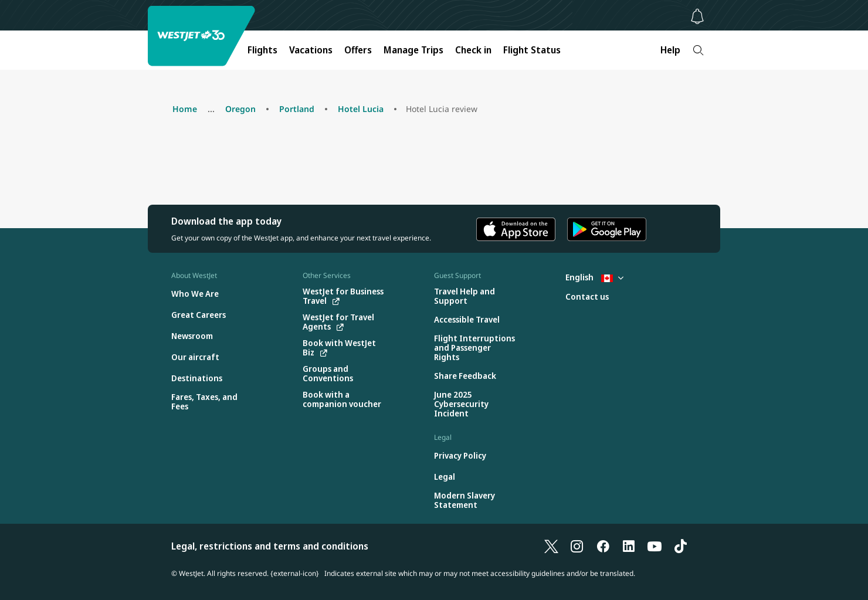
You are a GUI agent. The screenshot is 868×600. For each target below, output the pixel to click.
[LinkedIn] (629, 546)
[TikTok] (680, 546)
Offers (358, 50)
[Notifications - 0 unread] (697, 16)
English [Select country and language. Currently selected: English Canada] (594, 277)
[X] (551, 546)
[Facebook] (603, 546)
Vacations (311, 50)
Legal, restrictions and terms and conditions (270, 546)
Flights (262, 50)
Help (670, 50)
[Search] (698, 50)
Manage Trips (413, 50)
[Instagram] (577, 546)
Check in (473, 50)
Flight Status (532, 50)
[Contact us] (587, 297)
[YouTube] (655, 546)
